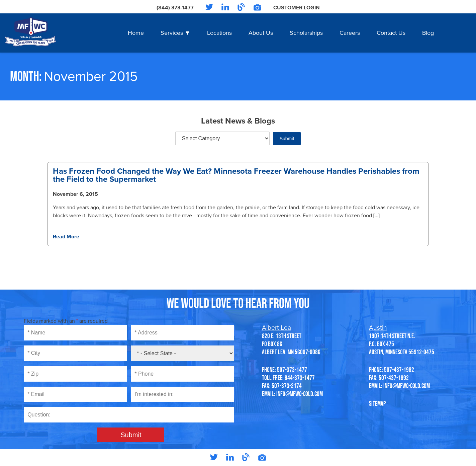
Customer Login (297, 8)
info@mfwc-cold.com (300, 394)
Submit (287, 139)
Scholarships (306, 33)
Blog (428, 33)
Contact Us (391, 33)
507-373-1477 (292, 370)
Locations (219, 33)
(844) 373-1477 (175, 8)
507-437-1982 (399, 370)
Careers (350, 33)
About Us (261, 33)
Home (136, 33)
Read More (66, 237)
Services (172, 33)
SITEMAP (377, 403)
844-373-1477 (300, 378)
